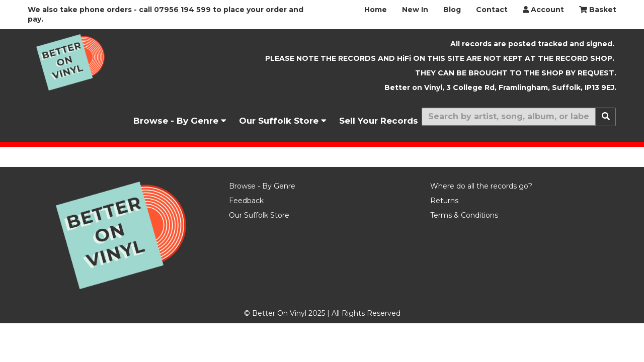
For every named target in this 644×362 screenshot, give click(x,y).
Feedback (246, 201)
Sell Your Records (379, 121)
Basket (598, 10)
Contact (492, 10)
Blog (452, 10)
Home (376, 10)
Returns (444, 201)
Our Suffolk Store (283, 121)
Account (543, 10)
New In (415, 10)
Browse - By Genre (180, 121)
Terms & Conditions (464, 215)
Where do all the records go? (481, 186)
